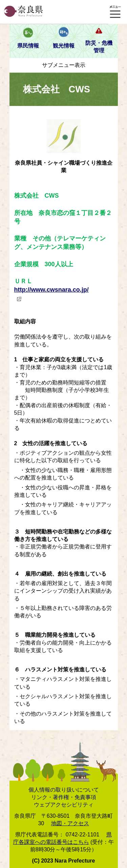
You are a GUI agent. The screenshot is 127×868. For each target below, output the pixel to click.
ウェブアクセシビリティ (64, 805)
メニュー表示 (115, 12)
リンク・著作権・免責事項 (64, 797)
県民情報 (28, 46)
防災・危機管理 (99, 47)
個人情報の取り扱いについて (64, 790)
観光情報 (64, 46)
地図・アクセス (70, 823)
